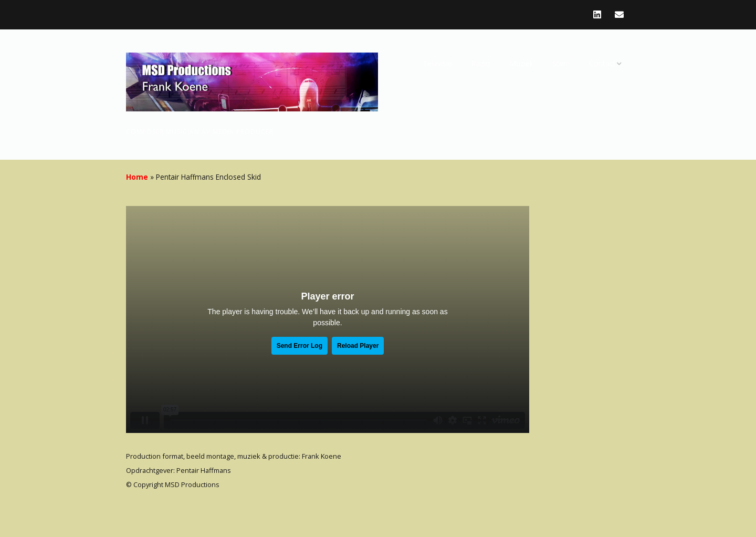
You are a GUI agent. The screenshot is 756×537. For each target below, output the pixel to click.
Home (137, 177)
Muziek (521, 63)
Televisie (437, 63)
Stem (561, 63)
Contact (602, 63)
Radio (481, 63)
